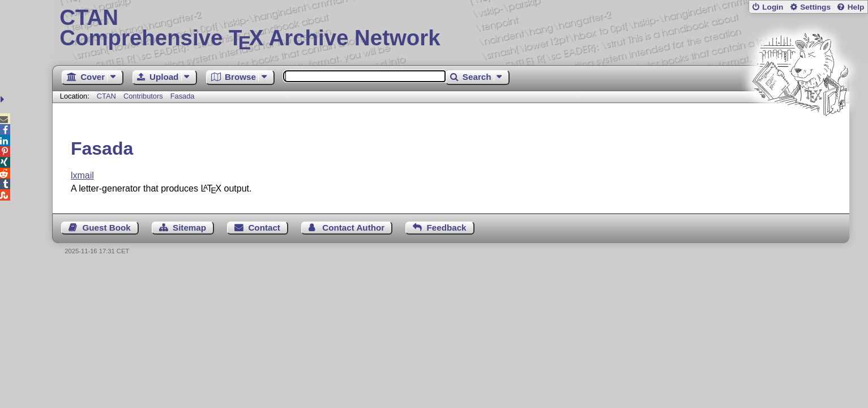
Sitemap (189, 228)
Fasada (183, 96)
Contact (264, 228)
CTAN (106, 96)
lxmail (82, 175)
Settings (815, 7)
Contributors (143, 96)
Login (773, 7)
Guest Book (106, 228)
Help (856, 7)
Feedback (446, 228)
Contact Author (353, 228)
